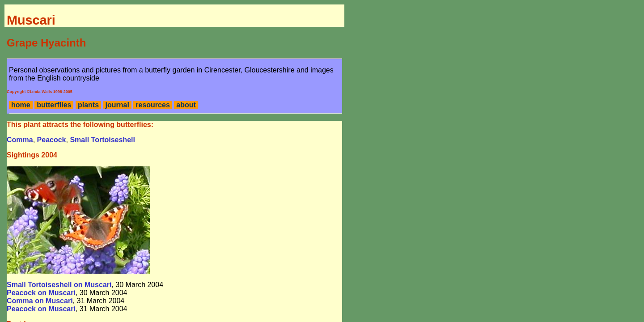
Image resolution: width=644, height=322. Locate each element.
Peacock (52, 140)
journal (117, 105)
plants (88, 105)
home (21, 105)
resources (153, 105)
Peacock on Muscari (41, 293)
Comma (20, 140)
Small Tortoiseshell (102, 140)
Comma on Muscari (40, 301)
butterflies (54, 105)
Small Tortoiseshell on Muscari (59, 285)
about (186, 105)
